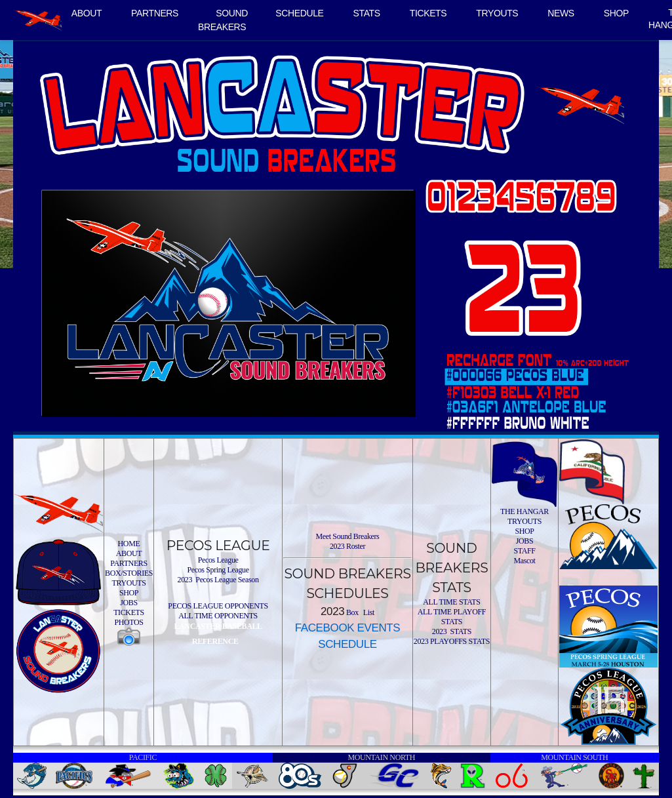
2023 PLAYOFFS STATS (452, 641)
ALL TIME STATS (451, 602)
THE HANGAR (524, 511)
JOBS (129, 603)
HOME (129, 544)
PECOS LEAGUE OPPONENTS (218, 606)
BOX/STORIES (129, 573)
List (368, 612)
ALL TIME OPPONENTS (218, 616)
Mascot (524, 561)
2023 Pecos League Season (218, 580)
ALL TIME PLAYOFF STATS (452, 617)
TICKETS (428, 13)
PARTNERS (155, 13)
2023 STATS (452, 631)
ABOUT (87, 13)
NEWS (561, 13)
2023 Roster (347, 546)
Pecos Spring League (218, 570)
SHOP (616, 13)
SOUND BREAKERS (223, 20)
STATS (367, 13)
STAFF (524, 551)
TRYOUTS (497, 13)
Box (351, 612)
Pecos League (218, 560)
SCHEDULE (299, 13)
